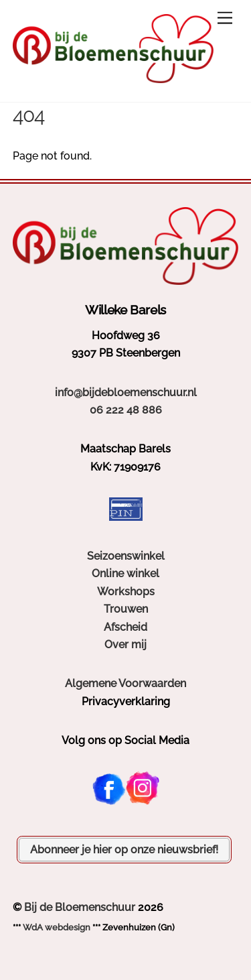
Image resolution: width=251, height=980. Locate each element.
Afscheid (125, 627)
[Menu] (225, 18)
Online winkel (125, 573)
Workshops (126, 592)
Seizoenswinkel (126, 556)
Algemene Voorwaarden (125, 683)
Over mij (125, 645)
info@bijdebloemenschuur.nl (126, 392)
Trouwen (126, 609)
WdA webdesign (57, 927)
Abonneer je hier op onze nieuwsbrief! (124, 850)
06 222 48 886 (126, 410)
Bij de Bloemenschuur (80, 907)
